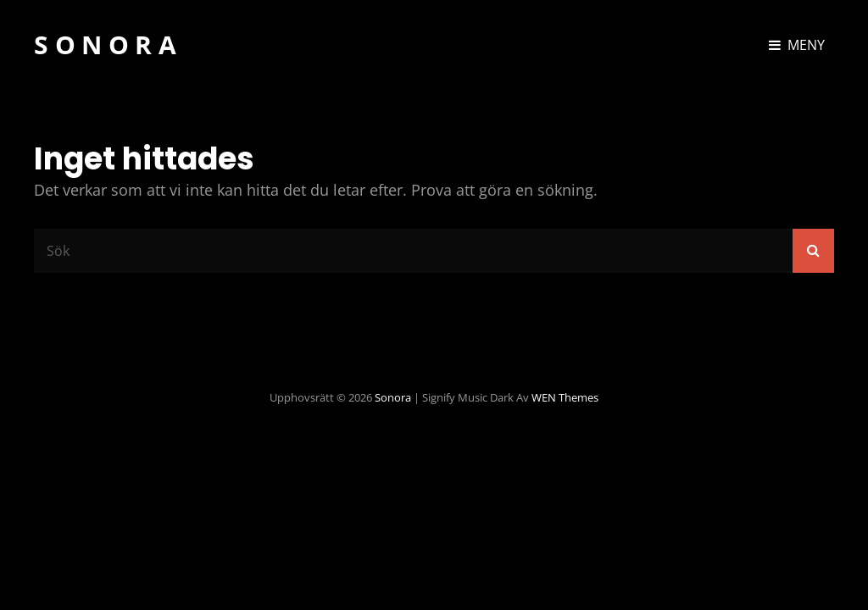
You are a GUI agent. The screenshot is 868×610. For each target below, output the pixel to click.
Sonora (108, 44)
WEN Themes (565, 397)
